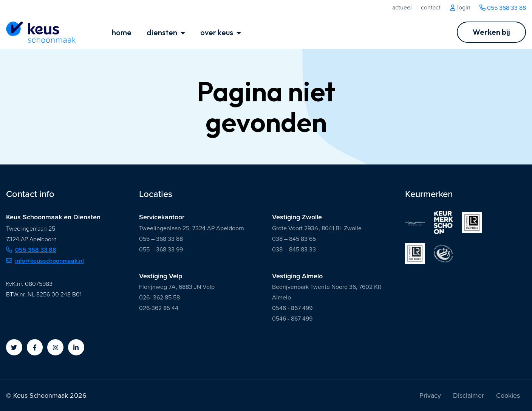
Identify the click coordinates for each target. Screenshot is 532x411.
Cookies (508, 395)
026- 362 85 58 (159, 297)
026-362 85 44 (159, 308)
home (122, 32)
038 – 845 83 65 (294, 239)
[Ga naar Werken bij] (491, 32)
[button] (14, 347)
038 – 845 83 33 (294, 249)
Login (460, 8)
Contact (431, 8)
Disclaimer (469, 395)
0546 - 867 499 (292, 308)
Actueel (402, 8)
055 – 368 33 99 (161, 249)
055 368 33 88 (503, 8)
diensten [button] (163, 32)
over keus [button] (217, 32)
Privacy (430, 395)
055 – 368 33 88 (161, 239)
